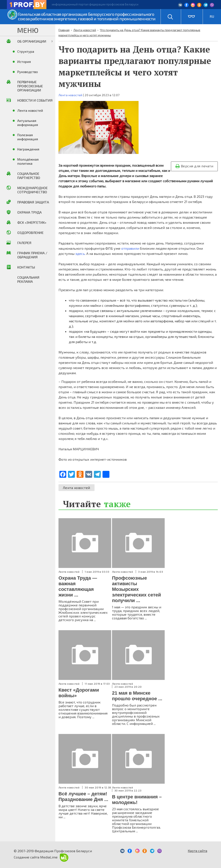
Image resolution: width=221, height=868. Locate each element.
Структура (26, 51)
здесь (80, 253)
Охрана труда (29, 212)
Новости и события (35, 100)
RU (212, 16)
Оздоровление (30, 233)
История (24, 62)
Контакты (26, 267)
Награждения (28, 149)
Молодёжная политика (28, 161)
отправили (130, 248)
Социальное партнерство (29, 176)
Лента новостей (70, 95)
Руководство (28, 72)
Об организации (32, 41)
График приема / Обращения (32, 255)
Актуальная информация (28, 123)
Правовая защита (33, 202)
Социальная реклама (28, 279)
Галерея (24, 243)
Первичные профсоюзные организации (30, 86)
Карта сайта (197, 851)
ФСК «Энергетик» (32, 222)
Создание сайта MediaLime (41, 857)
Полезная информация (28, 137)
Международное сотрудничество (32, 190)
